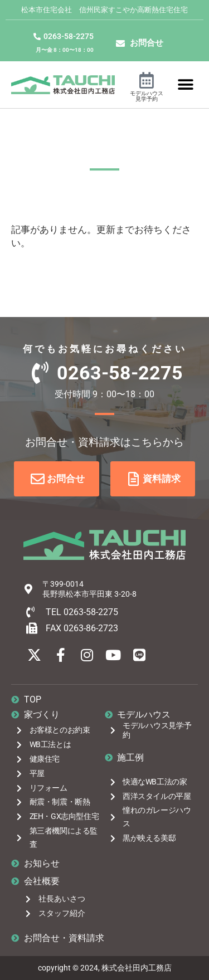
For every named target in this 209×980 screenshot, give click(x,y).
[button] (185, 84)
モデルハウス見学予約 (147, 96)
